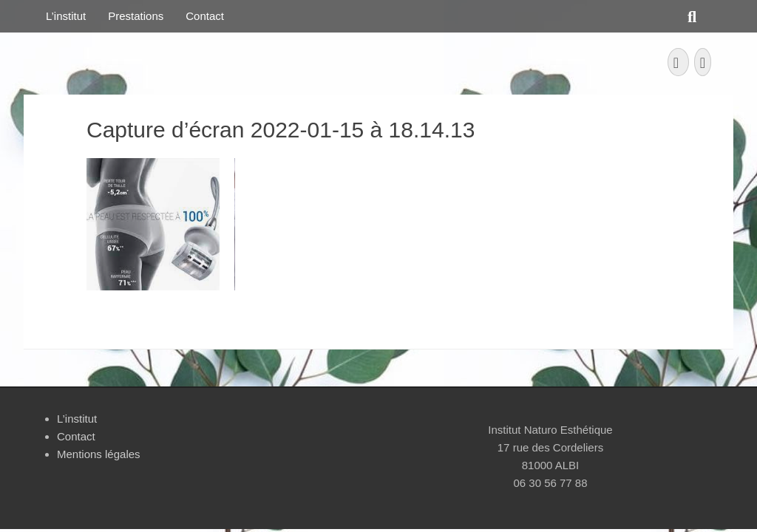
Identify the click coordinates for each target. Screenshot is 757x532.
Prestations (136, 16)
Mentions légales (99, 454)
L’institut (66, 16)
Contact (205, 16)
